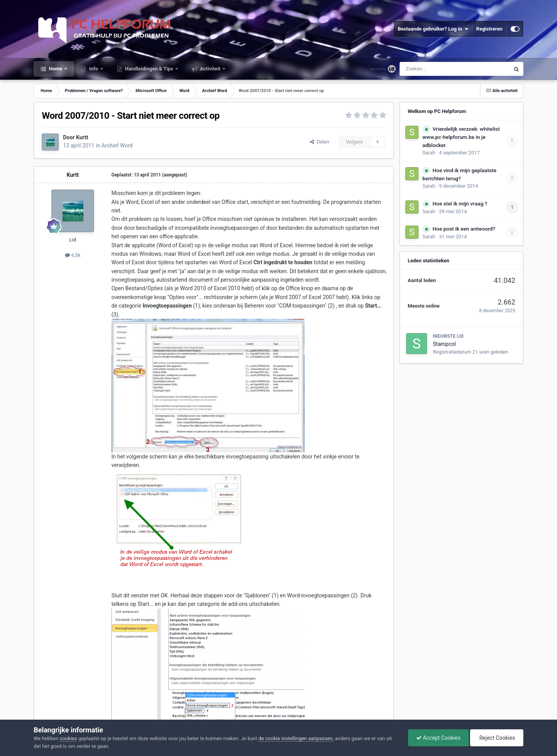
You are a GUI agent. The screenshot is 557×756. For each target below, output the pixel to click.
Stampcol (444, 344)
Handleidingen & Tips (149, 69)
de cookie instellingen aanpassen (296, 738)
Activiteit (210, 69)
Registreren (489, 29)
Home (56, 69)
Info (94, 69)
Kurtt (82, 137)
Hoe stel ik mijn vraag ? (460, 204)
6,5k (73, 255)
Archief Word (117, 145)
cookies (68, 738)
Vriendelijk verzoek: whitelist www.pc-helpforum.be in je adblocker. (461, 137)
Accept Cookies (438, 738)
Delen (320, 142)
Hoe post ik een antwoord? (464, 229)
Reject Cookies (497, 738)
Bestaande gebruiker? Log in (433, 29)
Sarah (429, 153)
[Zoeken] (438, 69)
